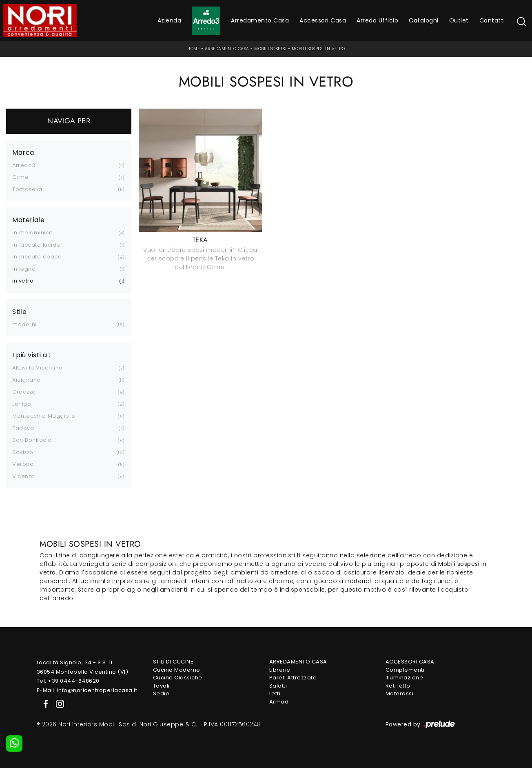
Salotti (278, 686)
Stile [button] (20, 312)
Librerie (280, 670)
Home (193, 49)
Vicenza (24, 476)
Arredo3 (24, 165)
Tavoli (161, 686)
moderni (24, 324)
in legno (24, 269)
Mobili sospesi (270, 49)
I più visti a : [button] (31, 355)
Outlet (459, 20)
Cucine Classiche (178, 678)
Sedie (161, 693)
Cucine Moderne (177, 670)
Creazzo (24, 392)
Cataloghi (424, 20)
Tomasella (27, 189)
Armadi (280, 702)
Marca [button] (23, 153)
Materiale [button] (29, 220)
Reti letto (398, 686)
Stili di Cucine (173, 662)
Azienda (170, 20)
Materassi (400, 693)
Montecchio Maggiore (44, 416)
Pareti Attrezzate (293, 678)
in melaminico (33, 233)
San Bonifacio (32, 440)
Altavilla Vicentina (38, 368)
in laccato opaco (37, 257)
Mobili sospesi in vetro (318, 49)
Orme (20, 177)
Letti (275, 693)
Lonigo (22, 404)
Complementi (405, 670)
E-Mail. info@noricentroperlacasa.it (87, 690)
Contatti (492, 20)
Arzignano (27, 380)
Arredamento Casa (260, 20)
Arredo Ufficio (377, 20)
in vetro (23, 281)
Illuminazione (405, 678)
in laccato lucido (36, 245)
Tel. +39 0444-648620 (68, 681)
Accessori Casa (323, 20)
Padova (23, 428)
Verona (23, 464)
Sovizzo (23, 452)
